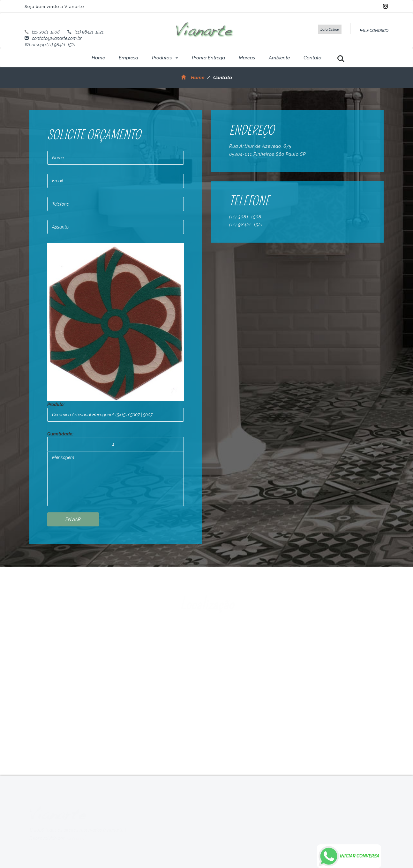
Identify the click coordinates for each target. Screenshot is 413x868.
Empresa (128, 58)
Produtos (165, 58)
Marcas (247, 58)
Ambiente (279, 58)
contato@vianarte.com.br (57, 38)
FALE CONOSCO (374, 30)
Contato (312, 58)
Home (98, 58)
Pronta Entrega (208, 58)
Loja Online (330, 29)
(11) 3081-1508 (46, 32)
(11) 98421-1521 (89, 32)
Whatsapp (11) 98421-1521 (50, 45)
